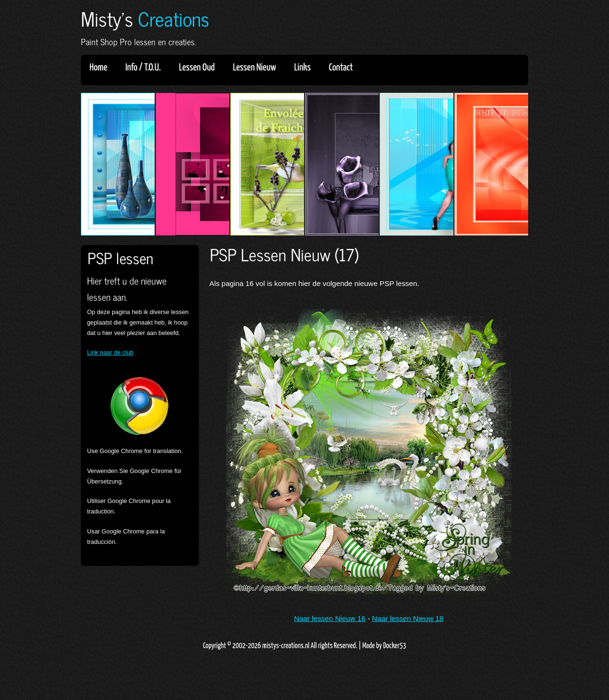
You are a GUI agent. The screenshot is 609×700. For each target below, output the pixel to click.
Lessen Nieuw (257, 68)
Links (305, 68)
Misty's (145, 18)
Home (98, 68)
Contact (341, 68)
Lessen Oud (200, 68)
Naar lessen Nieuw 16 (330, 618)
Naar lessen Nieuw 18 (408, 618)
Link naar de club (110, 352)
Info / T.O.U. (143, 68)
